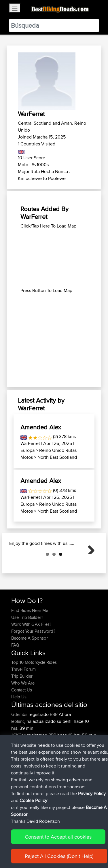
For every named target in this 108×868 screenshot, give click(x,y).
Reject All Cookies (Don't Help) (59, 856)
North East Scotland (57, 457)
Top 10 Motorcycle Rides (34, 691)
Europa (28, 450)
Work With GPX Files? (31, 653)
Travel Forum (23, 698)
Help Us (19, 726)
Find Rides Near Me (30, 639)
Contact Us (22, 719)
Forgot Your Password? (33, 660)
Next (89, 562)
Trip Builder (22, 705)
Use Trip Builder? (27, 646)
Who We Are (23, 712)
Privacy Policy (92, 794)
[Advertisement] (54, 258)
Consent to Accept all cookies (58, 837)
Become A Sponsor (30, 667)
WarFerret (30, 443)
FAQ (15, 674)
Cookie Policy (33, 800)
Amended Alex (41, 427)
